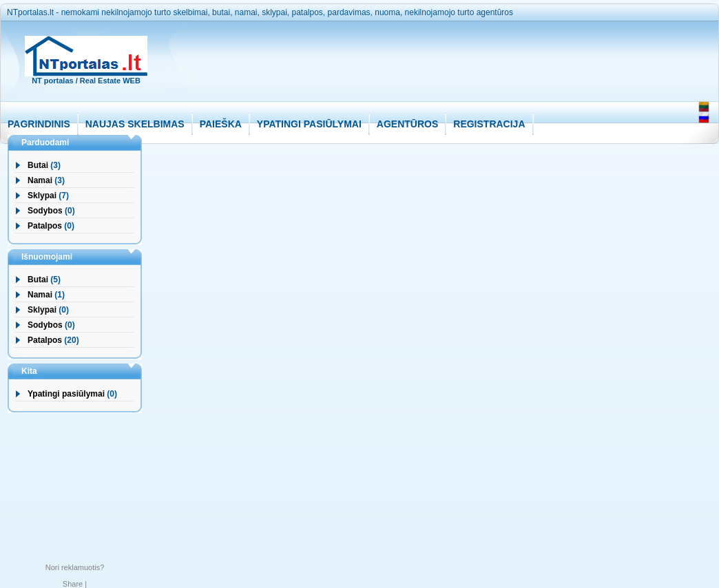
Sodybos (45, 211)
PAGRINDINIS (39, 124)
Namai (40, 180)
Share (73, 584)
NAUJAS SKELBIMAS (135, 124)
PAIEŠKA (221, 124)
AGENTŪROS (407, 124)
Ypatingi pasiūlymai (66, 394)
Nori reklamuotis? (75, 567)
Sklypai (42, 196)
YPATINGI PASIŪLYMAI (309, 124)
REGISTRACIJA (489, 124)
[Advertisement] (423, 70)
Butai (38, 165)
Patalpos (45, 226)
